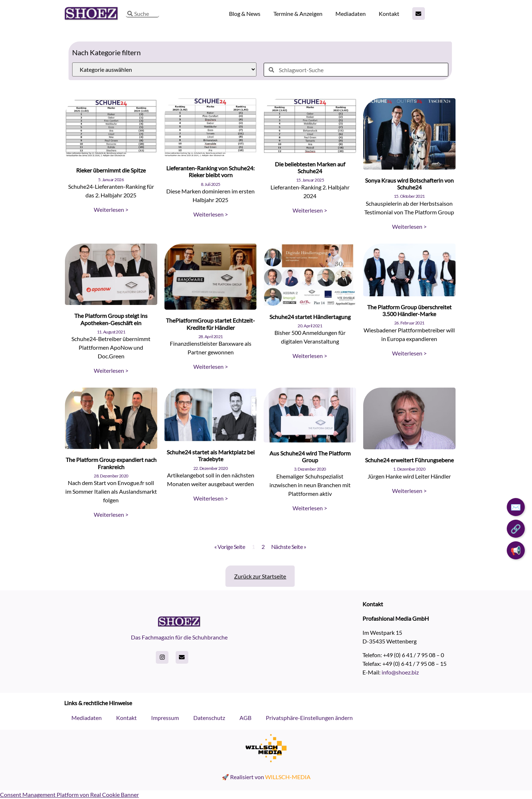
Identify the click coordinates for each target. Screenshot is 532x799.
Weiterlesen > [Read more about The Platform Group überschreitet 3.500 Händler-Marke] (409, 353)
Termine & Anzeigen (298, 14)
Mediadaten (351, 14)
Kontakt (389, 14)
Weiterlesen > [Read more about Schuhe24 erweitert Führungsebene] (409, 491)
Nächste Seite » (289, 547)
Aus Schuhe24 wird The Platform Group (310, 457)
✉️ (516, 507)
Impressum (165, 718)
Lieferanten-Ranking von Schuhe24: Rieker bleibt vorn (210, 171)
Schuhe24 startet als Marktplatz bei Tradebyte (211, 455)
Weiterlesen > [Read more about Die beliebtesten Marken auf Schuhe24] (310, 210)
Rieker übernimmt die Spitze (111, 170)
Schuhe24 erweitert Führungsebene (409, 460)
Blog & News (245, 14)
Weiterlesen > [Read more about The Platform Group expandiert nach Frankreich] (111, 514)
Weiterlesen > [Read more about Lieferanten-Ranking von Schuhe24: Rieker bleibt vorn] (211, 214)
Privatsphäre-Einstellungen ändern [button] (309, 718)
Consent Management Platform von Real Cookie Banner (69, 794)
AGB (245, 718)
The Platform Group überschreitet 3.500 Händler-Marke (409, 310)
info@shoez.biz (400, 672)
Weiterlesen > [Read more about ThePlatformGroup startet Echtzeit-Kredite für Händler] (211, 366)
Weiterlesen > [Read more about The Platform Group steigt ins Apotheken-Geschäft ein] (111, 370)
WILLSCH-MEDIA (288, 777)
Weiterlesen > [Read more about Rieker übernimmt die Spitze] (111, 209)
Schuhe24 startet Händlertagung (310, 317)
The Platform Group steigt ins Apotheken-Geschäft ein (111, 319)
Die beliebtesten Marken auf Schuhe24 (310, 167)
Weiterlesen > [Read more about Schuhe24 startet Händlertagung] (310, 356)
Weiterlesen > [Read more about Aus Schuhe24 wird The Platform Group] (310, 508)
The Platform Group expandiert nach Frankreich (111, 463)
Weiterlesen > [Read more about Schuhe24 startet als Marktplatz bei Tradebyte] (211, 498)
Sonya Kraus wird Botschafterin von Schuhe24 (409, 184)
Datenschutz (209, 718)
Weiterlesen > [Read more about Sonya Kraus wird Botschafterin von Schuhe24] (409, 226)
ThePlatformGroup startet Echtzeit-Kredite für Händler (210, 324)
